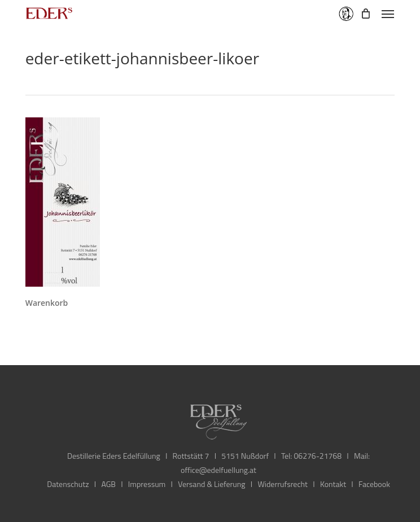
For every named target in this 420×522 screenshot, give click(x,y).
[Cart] (365, 14)
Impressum (147, 484)
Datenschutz (68, 484)
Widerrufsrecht (282, 484)
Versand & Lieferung (211, 484)
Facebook (374, 484)
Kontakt (333, 484)
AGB (108, 484)
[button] (388, 14)
